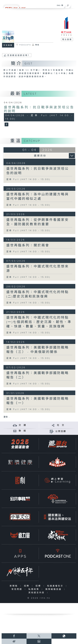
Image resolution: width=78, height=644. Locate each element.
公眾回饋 (61, 431)
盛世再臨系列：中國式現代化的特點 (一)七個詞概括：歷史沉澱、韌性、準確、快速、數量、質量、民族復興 (39, 322)
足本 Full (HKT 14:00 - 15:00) (28, 179)
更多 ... (7, 417)
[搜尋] (68, 5)
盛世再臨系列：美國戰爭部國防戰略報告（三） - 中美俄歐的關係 (38, 350)
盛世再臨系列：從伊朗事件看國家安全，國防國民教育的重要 (38, 222)
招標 (39, 586)
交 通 (22, 425)
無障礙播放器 (54, 589)
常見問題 (17, 589)
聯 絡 (22, 431)
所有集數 (8, 45)
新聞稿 (14, 586)
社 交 (61, 425)
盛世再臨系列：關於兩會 (28, 245)
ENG (58, 5)
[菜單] (74, 5)
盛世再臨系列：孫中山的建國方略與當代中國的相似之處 (38, 197)
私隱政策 (34, 589)
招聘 (27, 586)
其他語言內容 (37, 593)
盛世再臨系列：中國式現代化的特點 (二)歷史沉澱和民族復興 (38, 294)
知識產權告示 (56, 586)
